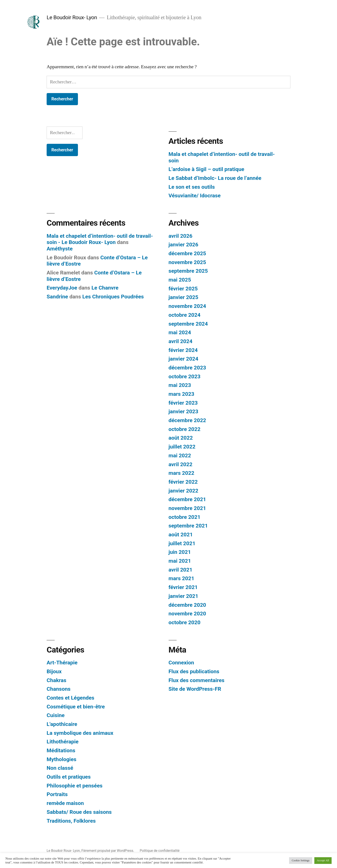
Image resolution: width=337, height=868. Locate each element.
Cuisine (56, 715)
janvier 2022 (184, 491)
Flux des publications (194, 671)
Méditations (61, 750)
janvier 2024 (184, 359)
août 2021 (181, 535)
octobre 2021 (185, 517)
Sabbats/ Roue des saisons (79, 812)
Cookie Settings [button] (301, 860)
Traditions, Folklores (71, 821)
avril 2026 (181, 236)
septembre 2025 (188, 271)
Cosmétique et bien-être (76, 707)
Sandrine (57, 297)
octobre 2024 (185, 315)
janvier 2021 (184, 596)
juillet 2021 (182, 543)
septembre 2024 (188, 324)
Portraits (57, 794)
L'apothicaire (62, 724)
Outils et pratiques (69, 777)
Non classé (60, 768)
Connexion (181, 663)
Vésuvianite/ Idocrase (195, 196)
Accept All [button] (323, 860)
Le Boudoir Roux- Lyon (72, 17)
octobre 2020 (185, 622)
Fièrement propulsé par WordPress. (108, 851)
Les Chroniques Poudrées (113, 297)
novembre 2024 (187, 306)
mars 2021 (181, 578)
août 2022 (181, 438)
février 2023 (183, 403)
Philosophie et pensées (75, 786)
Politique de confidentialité (160, 851)
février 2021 (183, 587)
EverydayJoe (62, 288)
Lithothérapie (63, 742)
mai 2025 (180, 280)
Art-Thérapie (62, 663)
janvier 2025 (184, 297)
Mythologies (62, 759)
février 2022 (183, 482)
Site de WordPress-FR (195, 689)
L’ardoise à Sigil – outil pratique (206, 169)
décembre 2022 (187, 420)
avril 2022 (181, 464)
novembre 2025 (187, 262)
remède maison (65, 803)
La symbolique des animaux (80, 733)
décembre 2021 (187, 499)
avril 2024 (181, 341)
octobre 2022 (185, 429)
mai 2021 (180, 561)
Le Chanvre (105, 288)
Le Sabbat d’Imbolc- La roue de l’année (215, 178)
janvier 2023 (184, 411)
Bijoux (54, 671)
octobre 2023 (185, 376)
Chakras (56, 680)
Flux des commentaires (197, 680)
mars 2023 (181, 394)
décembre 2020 (187, 605)
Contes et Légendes (70, 698)
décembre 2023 (187, 368)
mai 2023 (180, 385)
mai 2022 (180, 455)
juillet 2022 (182, 447)
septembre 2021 (188, 526)
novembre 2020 (187, 614)
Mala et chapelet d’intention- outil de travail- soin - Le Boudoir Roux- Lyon (100, 239)
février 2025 (183, 289)
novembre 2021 (187, 508)
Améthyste (60, 249)
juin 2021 (180, 552)
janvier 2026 (184, 245)
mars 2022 (181, 473)
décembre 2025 (187, 253)
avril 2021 (181, 570)
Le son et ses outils (192, 187)
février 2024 (183, 350)
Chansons (59, 689)
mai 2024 (180, 332)
